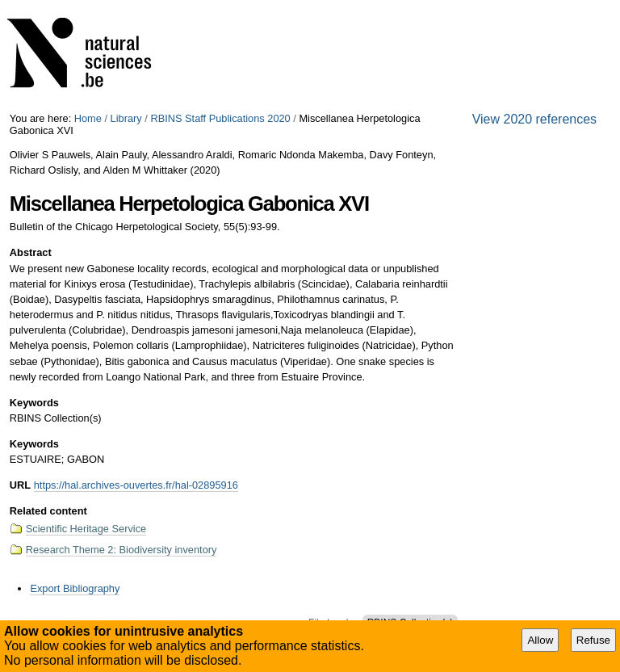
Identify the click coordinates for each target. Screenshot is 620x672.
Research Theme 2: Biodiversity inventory (121, 550)
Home (88, 118)
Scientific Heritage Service (86, 529)
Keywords (34, 403)
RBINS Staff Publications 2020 (220, 118)
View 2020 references (534, 119)
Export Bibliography (75, 588)
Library (126, 118)
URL (20, 485)
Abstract (31, 252)
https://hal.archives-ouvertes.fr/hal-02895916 (136, 485)
